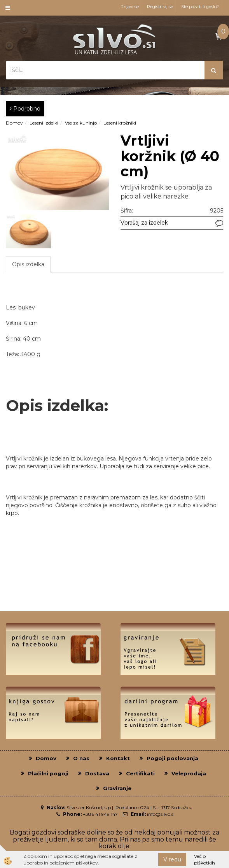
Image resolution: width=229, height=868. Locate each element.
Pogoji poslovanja (172, 758)
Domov (14, 123)
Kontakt (118, 758)
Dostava (97, 773)
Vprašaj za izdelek (144, 223)
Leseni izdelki (44, 123)
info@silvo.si (161, 814)
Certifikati (140, 773)
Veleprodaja (189, 773)
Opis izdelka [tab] (28, 264)
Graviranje (117, 788)
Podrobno (25, 109)
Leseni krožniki (120, 123)
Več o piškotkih (205, 859)
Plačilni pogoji (48, 773)
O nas (81, 758)
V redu (172, 859)
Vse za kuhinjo (81, 123)
